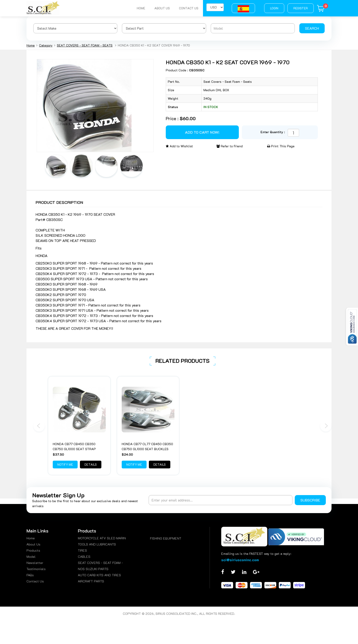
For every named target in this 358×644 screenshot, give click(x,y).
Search (312, 28)
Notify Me (65, 464)
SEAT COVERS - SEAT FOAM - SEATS (85, 45)
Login (274, 8)
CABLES (84, 557)
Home (141, 8)
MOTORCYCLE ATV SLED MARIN (102, 538)
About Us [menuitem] (33, 544)
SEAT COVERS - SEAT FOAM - (100, 563)
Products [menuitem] (33, 550)
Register (301, 8)
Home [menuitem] (31, 538)
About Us (162, 8)
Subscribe (310, 500)
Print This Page (281, 146)
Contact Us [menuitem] (35, 581)
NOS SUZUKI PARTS (93, 569)
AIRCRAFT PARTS (91, 581)
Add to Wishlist (179, 146)
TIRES (82, 550)
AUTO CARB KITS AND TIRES (99, 575)
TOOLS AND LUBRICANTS (97, 544)
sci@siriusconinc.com (240, 560)
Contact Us (189, 8)
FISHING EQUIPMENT (166, 538)
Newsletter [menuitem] (35, 563)
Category (46, 45)
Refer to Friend (230, 146)
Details (91, 464)
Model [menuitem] (31, 557)
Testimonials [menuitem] (36, 569)
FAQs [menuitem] (30, 575)
